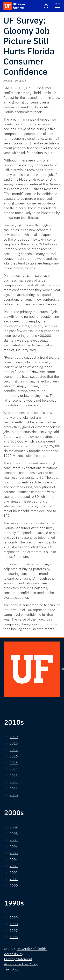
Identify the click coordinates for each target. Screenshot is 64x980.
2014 (14, 769)
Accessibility (14, 954)
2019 (14, 737)
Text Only (11, 969)
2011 (14, 789)
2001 (14, 879)
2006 (14, 847)
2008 (14, 834)
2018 (14, 743)
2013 (14, 776)
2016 (14, 756)
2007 (14, 840)
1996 (14, 937)
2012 (14, 782)
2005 (14, 853)
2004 (14, 860)
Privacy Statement (18, 959)
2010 (14, 795)
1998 (14, 924)
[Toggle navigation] (58, 6)
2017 (14, 750)
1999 (14, 918)
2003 (14, 866)
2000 (14, 885)
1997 (14, 930)
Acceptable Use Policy (21, 964)
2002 (14, 872)
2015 (14, 763)
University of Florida (32, 949)
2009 (14, 827)
